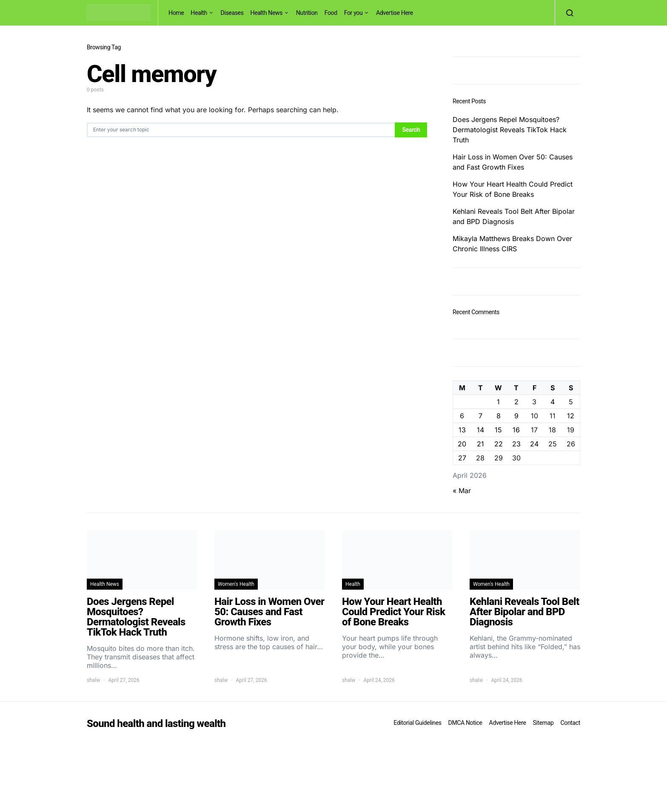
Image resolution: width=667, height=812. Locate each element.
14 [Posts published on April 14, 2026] (480, 430)
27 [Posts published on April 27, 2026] (462, 458)
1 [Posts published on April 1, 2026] (498, 402)
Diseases (232, 13)
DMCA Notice (465, 723)
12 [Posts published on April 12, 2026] (571, 416)
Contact (570, 723)
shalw (93, 680)
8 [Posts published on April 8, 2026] (499, 416)
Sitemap (543, 723)
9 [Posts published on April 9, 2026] (516, 416)
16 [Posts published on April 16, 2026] (516, 430)
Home (176, 13)
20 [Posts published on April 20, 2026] (462, 444)
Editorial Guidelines (417, 723)
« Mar (462, 491)
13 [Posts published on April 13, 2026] (462, 430)
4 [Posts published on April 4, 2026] (553, 402)
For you (353, 13)
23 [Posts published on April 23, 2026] (516, 444)
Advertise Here (395, 13)
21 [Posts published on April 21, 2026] (480, 444)
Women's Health (236, 584)
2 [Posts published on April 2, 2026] (516, 402)
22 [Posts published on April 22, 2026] (499, 444)
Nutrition (307, 13)
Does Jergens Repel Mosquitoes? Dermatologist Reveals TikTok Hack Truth (510, 130)
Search (411, 130)
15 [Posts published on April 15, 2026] (498, 430)
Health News (267, 13)
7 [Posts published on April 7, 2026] (480, 416)
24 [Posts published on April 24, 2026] (534, 444)
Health (199, 13)
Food (331, 13)
